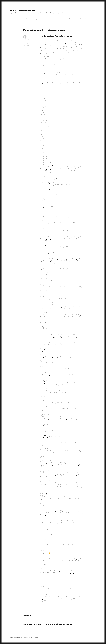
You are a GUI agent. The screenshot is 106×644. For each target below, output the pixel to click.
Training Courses (37, 19)
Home (12, 19)
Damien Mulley (26, 40)
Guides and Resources (70, 19)
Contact (18, 19)
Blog (24, 44)
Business (28, 44)
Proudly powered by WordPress (30, 637)
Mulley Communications (23, 11)
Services (26, 19)
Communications (27, 45)
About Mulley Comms (86, 19)
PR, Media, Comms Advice (52, 19)
